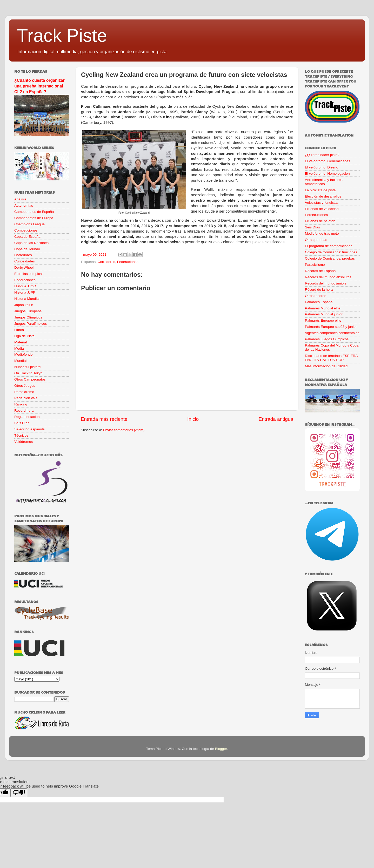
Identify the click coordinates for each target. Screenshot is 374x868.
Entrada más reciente (104, 419)
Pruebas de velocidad (322, 209)
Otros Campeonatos (30, 379)
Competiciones (26, 230)
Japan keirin (24, 305)
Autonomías (24, 205)
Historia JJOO (25, 286)
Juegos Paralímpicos (31, 324)
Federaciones (128, 262)
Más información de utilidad (326, 366)
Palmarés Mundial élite (323, 308)
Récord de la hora (319, 290)
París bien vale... (27, 398)
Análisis (20, 199)
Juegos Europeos (28, 311)
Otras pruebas (316, 240)
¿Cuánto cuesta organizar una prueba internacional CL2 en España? (39, 86)
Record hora (24, 411)
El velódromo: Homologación (327, 174)
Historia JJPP (25, 292)
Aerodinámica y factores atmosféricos (324, 182)
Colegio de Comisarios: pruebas (330, 258)
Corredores (106, 262)
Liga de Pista (24, 336)
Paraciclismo (24, 392)
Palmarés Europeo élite (323, 320)
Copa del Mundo (27, 249)
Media (19, 348)
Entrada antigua (276, 419)
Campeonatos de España (34, 212)
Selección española (29, 429)
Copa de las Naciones (31, 243)
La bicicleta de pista (320, 190)
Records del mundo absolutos (328, 277)
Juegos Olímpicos (28, 317)
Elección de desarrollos (323, 196)
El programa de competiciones (329, 246)
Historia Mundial (27, 299)
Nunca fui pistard (27, 367)
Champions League (29, 224)
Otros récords (316, 296)
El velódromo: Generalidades (328, 161)
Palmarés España (319, 302)
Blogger (221, 749)
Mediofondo (24, 354)
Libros (19, 330)
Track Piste (62, 36)
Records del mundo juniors (326, 283)
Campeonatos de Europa (34, 218)
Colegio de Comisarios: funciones (331, 252)
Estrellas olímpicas (29, 274)
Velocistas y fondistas (322, 203)
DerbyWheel (24, 267)
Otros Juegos (25, 386)
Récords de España (320, 271)
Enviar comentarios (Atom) (124, 430)
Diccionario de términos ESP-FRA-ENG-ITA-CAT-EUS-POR (332, 358)
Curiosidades (25, 261)
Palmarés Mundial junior (324, 314)
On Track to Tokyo (28, 373)
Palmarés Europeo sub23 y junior (331, 327)
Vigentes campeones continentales (332, 333)
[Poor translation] (19, 793)
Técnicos (21, 435)
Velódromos (24, 442)
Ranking (21, 404)
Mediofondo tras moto (322, 233)
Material (21, 342)
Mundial (20, 361)
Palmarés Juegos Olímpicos (327, 339)
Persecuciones (316, 215)
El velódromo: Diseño (322, 167)
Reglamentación (27, 417)
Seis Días (22, 423)
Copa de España (27, 237)
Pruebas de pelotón (320, 221)
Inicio (193, 419)
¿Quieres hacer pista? (322, 155)
